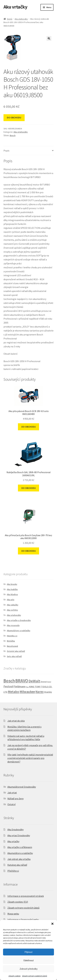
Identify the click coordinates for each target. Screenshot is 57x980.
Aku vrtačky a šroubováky (19, 620)
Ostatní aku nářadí (16, 651)
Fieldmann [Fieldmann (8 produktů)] (20, 687)
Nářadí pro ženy (16, 798)
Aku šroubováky (16, 829)
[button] (52, 924)
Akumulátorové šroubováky (22, 787)
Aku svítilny (12, 610)
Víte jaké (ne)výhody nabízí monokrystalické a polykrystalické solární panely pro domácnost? (30, 758)
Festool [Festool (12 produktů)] (8, 686)
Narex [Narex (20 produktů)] (40, 692)
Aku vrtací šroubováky (19, 835)
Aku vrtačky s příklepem (20, 847)
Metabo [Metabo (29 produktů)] (14, 692)
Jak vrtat (12, 793)
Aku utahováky (21, 19)
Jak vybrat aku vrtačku (19, 859)
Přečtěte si (13, 871)
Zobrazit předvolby (29, 969)
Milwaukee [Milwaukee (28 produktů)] (27, 692)
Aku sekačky (13, 605)
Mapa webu (13, 914)
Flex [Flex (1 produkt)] (27, 687)
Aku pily (11, 600)
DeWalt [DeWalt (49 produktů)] (34, 681)
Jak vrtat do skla (16, 721)
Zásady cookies (15, 976)
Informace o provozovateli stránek (26, 896)
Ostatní (11, 804)
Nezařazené (12, 646)
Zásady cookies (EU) (18, 902)
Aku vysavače (13, 625)
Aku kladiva (12, 594)
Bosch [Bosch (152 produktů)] (9, 681)
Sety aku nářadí (14, 656)
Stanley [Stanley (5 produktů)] (48, 692)
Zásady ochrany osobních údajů (35, 976)
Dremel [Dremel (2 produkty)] (44, 682)
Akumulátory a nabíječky (19, 631)
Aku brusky (12, 584)
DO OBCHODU (14, 117)
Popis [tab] (6, 151)
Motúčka (11, 641)
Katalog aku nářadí (17, 865)
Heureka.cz (12, 636)
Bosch (13, 135)
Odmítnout (29, 960)
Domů (10, 19)
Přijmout (28, 952)
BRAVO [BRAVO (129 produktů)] (22, 681)
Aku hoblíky (12, 589)
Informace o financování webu (23, 919)
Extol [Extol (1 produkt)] (49, 682)
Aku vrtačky (15, 7)
